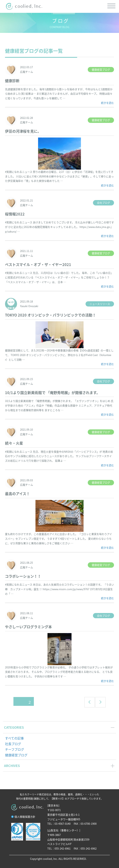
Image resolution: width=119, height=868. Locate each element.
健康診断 (12, 81)
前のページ (88, 702)
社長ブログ (13, 744)
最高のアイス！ (17, 494)
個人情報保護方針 (25, 817)
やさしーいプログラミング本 (28, 627)
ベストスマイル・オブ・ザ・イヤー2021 (38, 265)
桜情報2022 (15, 214)
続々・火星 (14, 443)
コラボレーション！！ (23, 576)
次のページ (99, 702)
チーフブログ (15, 749)
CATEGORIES (14, 727)
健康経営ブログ (16, 755)
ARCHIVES (12, 766)
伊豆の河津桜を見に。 (23, 131)
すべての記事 (14, 738)
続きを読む (107, 103)
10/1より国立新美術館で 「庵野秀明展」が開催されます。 (52, 393)
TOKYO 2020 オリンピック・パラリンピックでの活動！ (50, 315)
